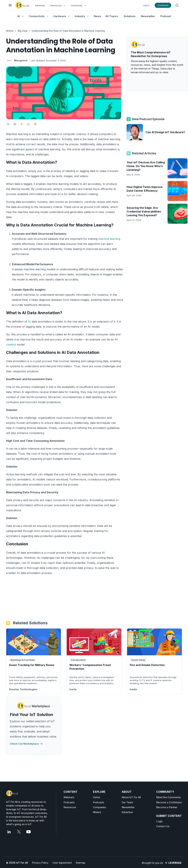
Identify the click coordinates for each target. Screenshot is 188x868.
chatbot (11, 345)
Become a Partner (167, 807)
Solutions (130, 16)
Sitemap (81, 863)
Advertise (40, 5)
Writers (97, 812)
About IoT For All (131, 797)
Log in (146, 5)
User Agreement (62, 863)
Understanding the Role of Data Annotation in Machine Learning (68, 31)
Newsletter (148, 16)
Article (10, 31)
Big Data (23, 31)
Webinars (69, 797)
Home (96, 797)
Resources (70, 807)
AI (29, 321)
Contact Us (163, 826)
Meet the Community (168, 797)
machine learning (109, 239)
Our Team (127, 802)
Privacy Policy (40, 863)
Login (159, 821)
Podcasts (69, 802)
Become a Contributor (169, 802)
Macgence (21, 60)
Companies (99, 807)
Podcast (166, 16)
